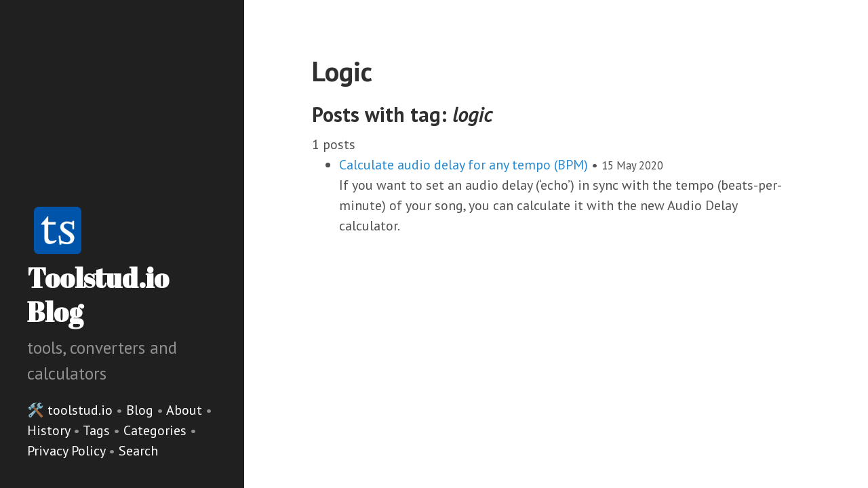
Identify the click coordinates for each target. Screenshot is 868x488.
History (50, 430)
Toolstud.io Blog (98, 295)
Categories (157, 430)
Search (138, 451)
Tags (98, 430)
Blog (140, 410)
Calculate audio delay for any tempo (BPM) (463, 165)
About (186, 410)
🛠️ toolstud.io (70, 410)
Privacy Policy (68, 451)
